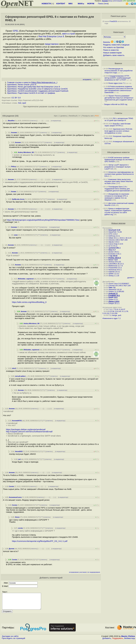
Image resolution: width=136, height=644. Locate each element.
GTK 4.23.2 (113, 234)
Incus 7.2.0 (113, 260)
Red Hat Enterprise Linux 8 (51, 36)
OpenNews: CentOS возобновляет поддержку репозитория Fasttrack (38, 91)
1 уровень (63, 116)
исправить (87, 79)
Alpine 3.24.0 (114, 301)
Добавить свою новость (114, 55)
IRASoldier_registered (26, 279)
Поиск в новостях (111, 50)
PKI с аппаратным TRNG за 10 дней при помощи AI (119, 119)
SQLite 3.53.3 (114, 242)
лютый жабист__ (21, 376)
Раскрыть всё (88, 116)
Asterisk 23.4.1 (114, 272)
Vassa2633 (19, 451)
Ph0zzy (14, 166)
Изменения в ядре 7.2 (112, 318)
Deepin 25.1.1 (114, 303)
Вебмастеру (130, 641)
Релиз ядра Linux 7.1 (117, 83)
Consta (11, 486)
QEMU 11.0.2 (114, 274)
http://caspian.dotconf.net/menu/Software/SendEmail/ (29, 432)
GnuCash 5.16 (114, 230)
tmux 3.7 (112, 250)
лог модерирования (94, 572)
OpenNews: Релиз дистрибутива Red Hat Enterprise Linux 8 (33, 87)
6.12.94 (111, 311)
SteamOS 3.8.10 (115, 290)
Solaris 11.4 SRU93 (116, 291)
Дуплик (11, 549)
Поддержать (118, 641)
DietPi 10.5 (113, 297)
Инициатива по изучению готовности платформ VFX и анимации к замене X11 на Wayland (117, 197)
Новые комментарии (112, 53)
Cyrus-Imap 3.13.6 (116, 244)
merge (114, 315)
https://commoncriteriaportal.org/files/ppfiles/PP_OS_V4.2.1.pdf (40, 541)
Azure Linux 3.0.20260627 (119, 284)
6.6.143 (118, 311)
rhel (20, 103)
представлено (52, 44)
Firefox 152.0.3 (115, 258)
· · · (45, 121)
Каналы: (107, 42)
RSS (97, 116)
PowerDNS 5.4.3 (115, 268)
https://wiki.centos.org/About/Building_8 (29, 302)
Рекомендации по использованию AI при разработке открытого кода (119, 71)
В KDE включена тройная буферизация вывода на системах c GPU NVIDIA (119, 160)
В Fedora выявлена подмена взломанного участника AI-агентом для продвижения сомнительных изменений (119, 89)
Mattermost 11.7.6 (116, 266)
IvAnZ (14, 368)
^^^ (38, 132)
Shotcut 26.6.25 (115, 262)
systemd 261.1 (115, 248)
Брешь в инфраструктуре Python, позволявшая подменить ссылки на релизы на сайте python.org (118, 211)
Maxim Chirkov (128, 639)
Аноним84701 (17, 421)
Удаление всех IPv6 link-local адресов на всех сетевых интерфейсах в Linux (119, 131)
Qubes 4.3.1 (113, 299)
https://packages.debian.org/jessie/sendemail (26, 429)
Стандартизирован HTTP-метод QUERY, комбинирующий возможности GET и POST (118, 78)
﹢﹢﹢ (40, 121)
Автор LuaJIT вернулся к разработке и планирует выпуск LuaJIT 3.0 (117, 167)
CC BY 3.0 (16, 98)
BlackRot (11, 121)
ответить (33, 121)
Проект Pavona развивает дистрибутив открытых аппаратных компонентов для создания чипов (119, 98)
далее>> (131, 278)
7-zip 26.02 (113, 256)
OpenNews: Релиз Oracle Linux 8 (22, 85)
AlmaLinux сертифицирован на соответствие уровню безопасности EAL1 (119, 174)
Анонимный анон (15, 497)
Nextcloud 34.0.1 (115, 270)
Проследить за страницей (13, 641)
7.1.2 (110, 309)
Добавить (107, 641)
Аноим (14, 192)
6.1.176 (125, 311)
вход (110, 1)
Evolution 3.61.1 (115, 254)
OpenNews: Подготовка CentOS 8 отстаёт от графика (31, 93)
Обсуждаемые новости (118, 152)
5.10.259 (114, 313)
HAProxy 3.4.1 (114, 236)
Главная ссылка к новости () (32, 82)
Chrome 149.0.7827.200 (118, 240)
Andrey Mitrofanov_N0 (26, 152)
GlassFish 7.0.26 (115, 232)
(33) (17, 116)
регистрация (117, 1)
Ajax (56, 116)
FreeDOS (113, 21)
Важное (118, 63)
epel (24, 103)
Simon (17, 517)
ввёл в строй (69, 34)
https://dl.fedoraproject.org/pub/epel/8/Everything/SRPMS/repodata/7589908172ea (43, 220)
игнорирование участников (78, 572)
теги (106, 4)
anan (16, 235)
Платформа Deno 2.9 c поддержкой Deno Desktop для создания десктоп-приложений (117, 189)
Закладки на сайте (10, 639)
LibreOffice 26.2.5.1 (116, 264)
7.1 (110, 315)
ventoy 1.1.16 (114, 276)
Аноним (14, 132)
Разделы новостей (111, 45)
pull (119, 315)
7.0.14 (116, 309)
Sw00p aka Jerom (18, 199)
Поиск (101, 4)
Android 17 (113, 293)
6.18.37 (122, 309)
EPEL (16, 31)
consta (20, 528)
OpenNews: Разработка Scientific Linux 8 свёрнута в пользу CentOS (37, 89)
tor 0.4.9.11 (113, 246)
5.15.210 (106, 313)
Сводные (125, 45)
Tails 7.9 (112, 288)
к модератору (56, 121)
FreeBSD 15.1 (114, 295)
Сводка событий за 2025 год (116, 104)
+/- (80, 116)
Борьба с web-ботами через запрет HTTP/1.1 (118, 125)
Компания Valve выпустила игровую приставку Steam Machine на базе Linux (119, 181)
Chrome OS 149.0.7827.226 (120, 286)
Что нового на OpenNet (113, 47)
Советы (118, 113)
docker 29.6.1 (114, 252)
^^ (35, 132)
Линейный (73, 116)
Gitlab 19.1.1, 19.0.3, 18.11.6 (120, 238)
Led (19, 459)
